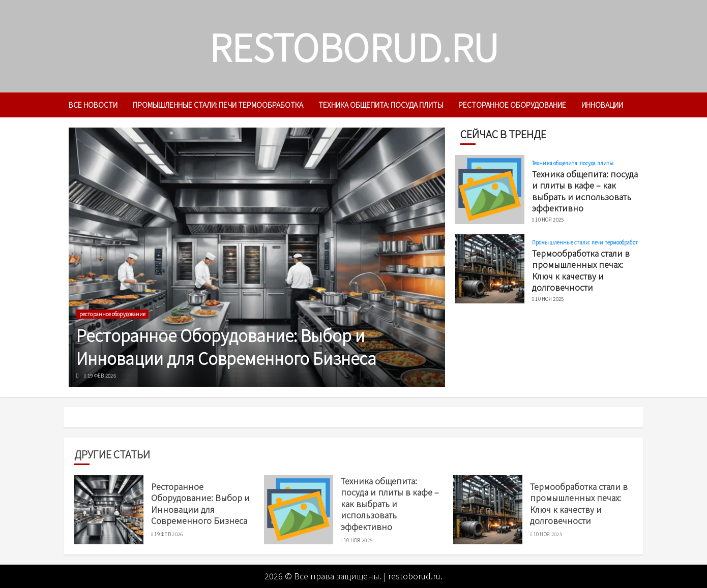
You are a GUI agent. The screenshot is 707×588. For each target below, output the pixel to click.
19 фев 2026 (102, 376)
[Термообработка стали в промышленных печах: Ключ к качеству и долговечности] (490, 269)
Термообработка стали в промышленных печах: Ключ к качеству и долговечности (581, 270)
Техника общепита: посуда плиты (381, 105)
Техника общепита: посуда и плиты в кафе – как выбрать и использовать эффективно (585, 191)
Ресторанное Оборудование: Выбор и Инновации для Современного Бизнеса (226, 346)
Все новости (93, 105)
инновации (602, 105)
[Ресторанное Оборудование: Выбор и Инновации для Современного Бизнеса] (257, 257)
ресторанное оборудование (512, 105)
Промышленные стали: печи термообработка (218, 105)
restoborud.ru (354, 46)
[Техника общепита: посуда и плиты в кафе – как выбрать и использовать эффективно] (490, 190)
